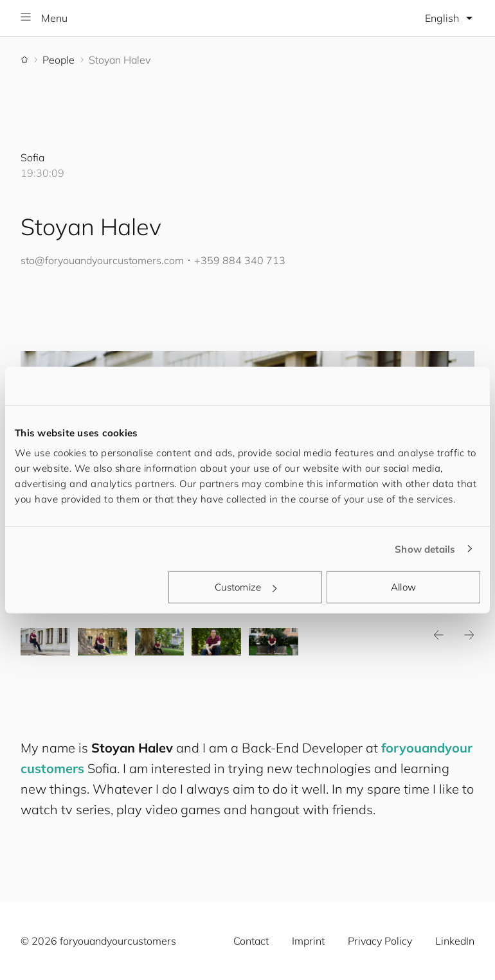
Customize (246, 587)
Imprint (308, 941)
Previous (438, 635)
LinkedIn (455, 941)
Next (469, 635)
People (59, 60)
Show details (425, 548)
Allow (403, 587)
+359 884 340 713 (240, 260)
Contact (251, 941)
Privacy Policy (380, 941)
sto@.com (102, 260)
